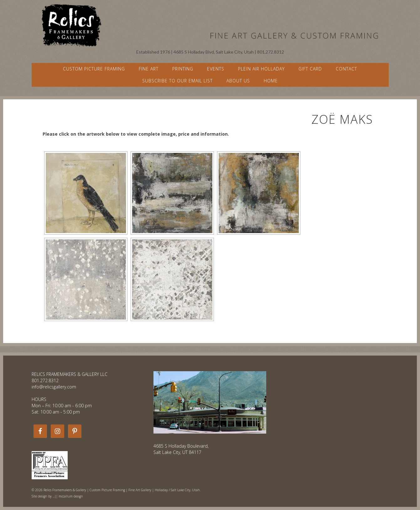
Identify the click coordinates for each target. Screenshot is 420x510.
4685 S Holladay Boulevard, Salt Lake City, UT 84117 (181, 449)
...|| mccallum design (68, 496)
